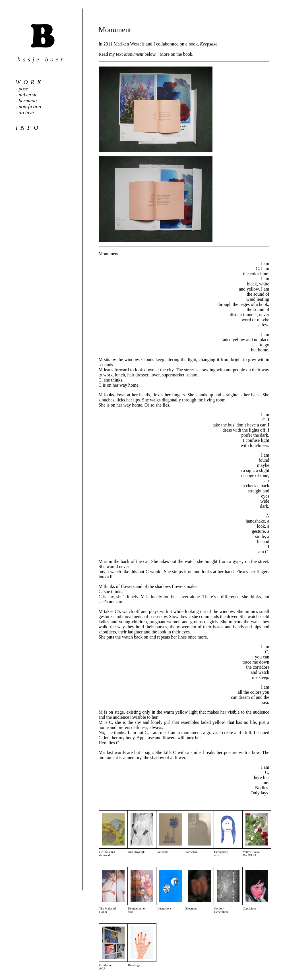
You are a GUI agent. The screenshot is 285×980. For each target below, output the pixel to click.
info (28, 128)
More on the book (176, 54)
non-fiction (30, 107)
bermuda (28, 101)
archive (26, 113)
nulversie (28, 95)
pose (23, 89)
